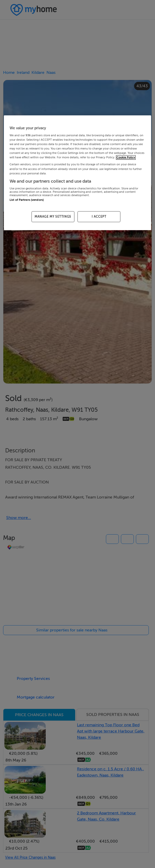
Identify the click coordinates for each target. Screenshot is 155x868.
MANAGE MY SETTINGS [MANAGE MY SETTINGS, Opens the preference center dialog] (53, 217)
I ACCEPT (99, 217)
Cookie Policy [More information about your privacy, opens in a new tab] (126, 158)
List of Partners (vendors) (27, 200)
